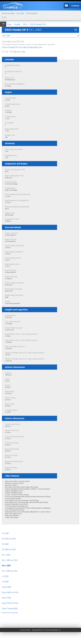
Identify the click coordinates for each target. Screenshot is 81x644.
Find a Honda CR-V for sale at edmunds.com (22, 47)
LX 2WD (5, 576)
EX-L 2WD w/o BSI (10, 560)
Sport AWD (7, 587)
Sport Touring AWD (10, 609)
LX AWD (5, 582)
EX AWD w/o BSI (9, 550)
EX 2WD (5, 533)
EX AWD (5, 544)
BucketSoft (53, 630)
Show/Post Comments (10, 613)
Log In (4, 17)
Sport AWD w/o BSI (10, 592)
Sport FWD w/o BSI (10, 603)
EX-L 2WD (6, 555)
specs (12, 8)
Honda (17, 24)
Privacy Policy (25, 630)
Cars (9, 24)
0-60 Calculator (32, 13)
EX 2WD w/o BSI (9, 539)
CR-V (25, 24)
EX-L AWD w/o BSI (10, 571)
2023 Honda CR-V (38, 24)
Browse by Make (8, 13)
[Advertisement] (40, 619)
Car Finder (20, 13)
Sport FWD (7, 598)
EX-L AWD (6, 566)
